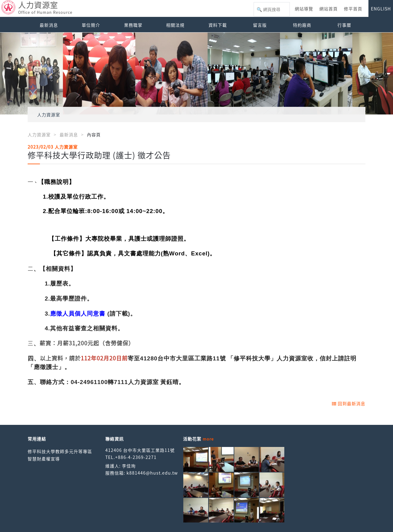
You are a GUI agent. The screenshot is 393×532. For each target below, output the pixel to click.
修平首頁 (353, 9)
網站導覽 (304, 9)
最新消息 (49, 25)
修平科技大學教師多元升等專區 (60, 451)
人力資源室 (49, 115)
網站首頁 (329, 9)
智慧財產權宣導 (44, 459)
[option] (196, 74)
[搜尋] (272, 10)
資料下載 (218, 25)
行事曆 (344, 25)
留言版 (260, 25)
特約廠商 (302, 25)
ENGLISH (381, 9)
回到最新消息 (349, 403)
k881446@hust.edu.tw (152, 473)
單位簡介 (91, 25)
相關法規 (175, 25)
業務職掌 (133, 25)
